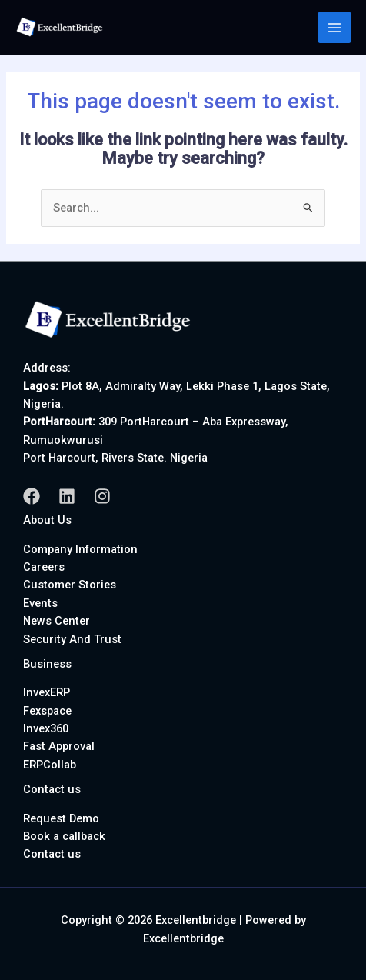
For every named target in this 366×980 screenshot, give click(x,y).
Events (40, 603)
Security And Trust (72, 639)
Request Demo (61, 818)
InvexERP (47, 692)
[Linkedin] (67, 496)
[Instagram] (102, 496)
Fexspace (47, 711)
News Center (57, 621)
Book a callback (64, 836)
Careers (44, 567)
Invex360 (46, 728)
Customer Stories (70, 585)
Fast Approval (59, 746)
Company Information (80, 549)
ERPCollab (50, 765)
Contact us (52, 854)
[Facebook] (32, 496)
